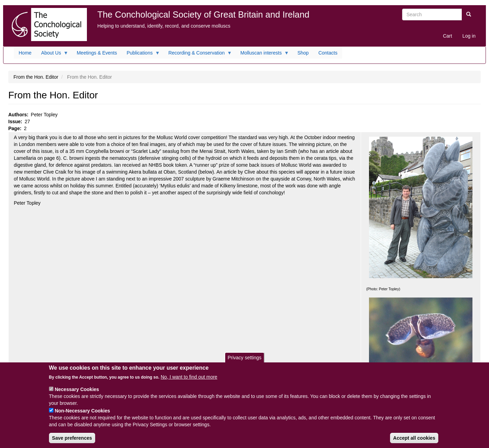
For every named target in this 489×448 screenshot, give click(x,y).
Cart (447, 36)
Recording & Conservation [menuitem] (198, 55)
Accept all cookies (414, 441)
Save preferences (72, 441)
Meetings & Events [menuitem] (97, 53)
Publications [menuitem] (141, 55)
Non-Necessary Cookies (82, 413)
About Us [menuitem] (52, 55)
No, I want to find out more (189, 380)
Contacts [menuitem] (328, 53)
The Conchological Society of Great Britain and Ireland (203, 14)
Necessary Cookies (77, 392)
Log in (469, 36)
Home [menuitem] (25, 53)
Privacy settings (244, 360)
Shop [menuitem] (303, 53)
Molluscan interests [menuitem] (262, 55)
